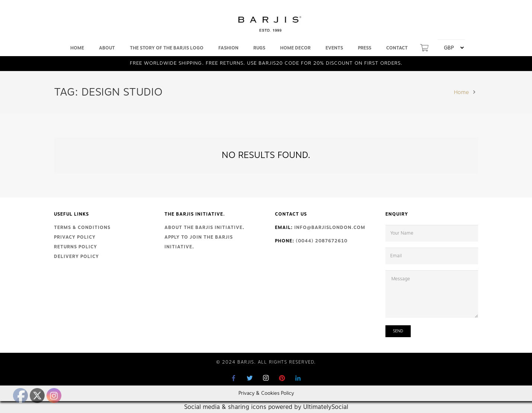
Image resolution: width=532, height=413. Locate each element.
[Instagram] (266, 378)
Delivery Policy (76, 256)
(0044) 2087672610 (322, 241)
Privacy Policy (75, 237)
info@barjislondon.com (330, 228)
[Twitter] (250, 378)
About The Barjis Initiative (203, 228)
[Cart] (424, 48)
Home (461, 92)
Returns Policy (76, 247)
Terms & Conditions (82, 228)
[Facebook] (234, 378)
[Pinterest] (282, 378)
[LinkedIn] (298, 378)
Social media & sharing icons (226, 407)
